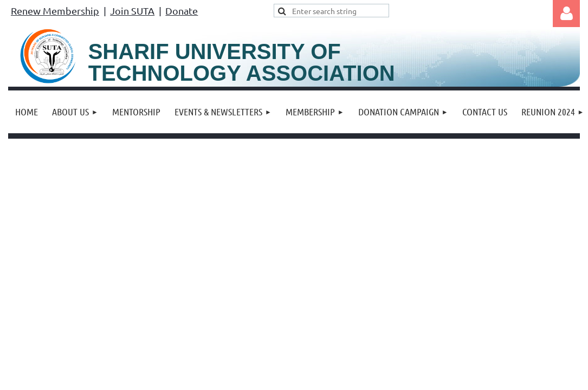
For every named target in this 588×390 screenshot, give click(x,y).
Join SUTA (132, 11)
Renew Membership (55, 11)
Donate (182, 11)
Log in (566, 14)
